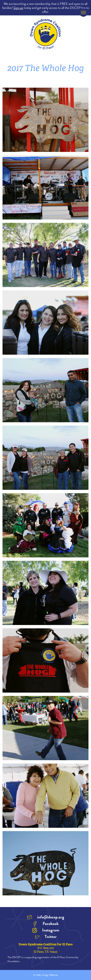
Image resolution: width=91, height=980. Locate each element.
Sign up (18, 8)
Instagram (51, 930)
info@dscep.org (51, 917)
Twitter (51, 937)
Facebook (51, 924)
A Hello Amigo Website (45, 975)
